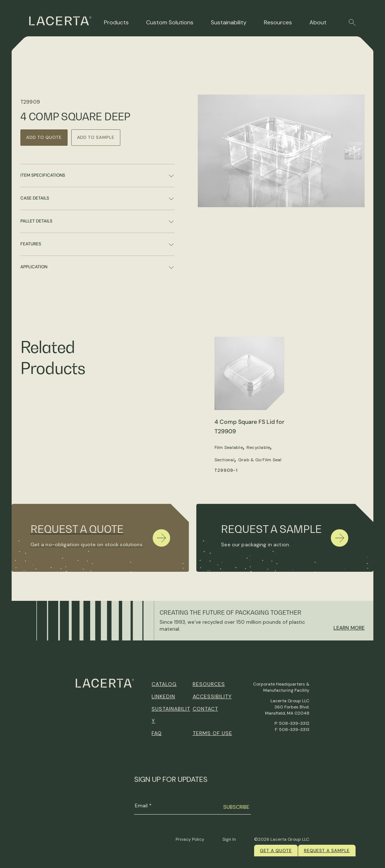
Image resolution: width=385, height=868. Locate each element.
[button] (352, 23)
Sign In (229, 839)
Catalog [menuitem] (164, 684)
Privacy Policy (190, 839)
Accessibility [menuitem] (212, 696)
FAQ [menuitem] (157, 733)
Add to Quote (44, 137)
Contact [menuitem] (205, 709)
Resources (278, 22)
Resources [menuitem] (209, 684)
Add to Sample (96, 137)
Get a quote (276, 851)
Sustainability (229, 22)
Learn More (349, 628)
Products (116, 22)
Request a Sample (327, 851)
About (318, 22)
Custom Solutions (170, 22)
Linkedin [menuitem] (163, 696)
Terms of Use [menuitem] (212, 733)
